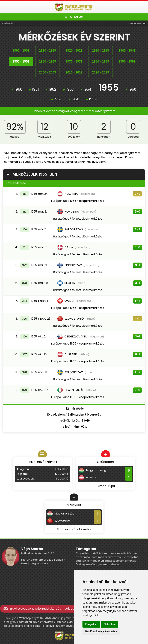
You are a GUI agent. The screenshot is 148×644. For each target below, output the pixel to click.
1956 (131, 89)
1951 (34, 89)
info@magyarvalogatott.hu (72, 626)
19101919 (48, 51)
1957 (57, 99)
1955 (109, 88)
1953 (69, 89)
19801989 (100, 61)
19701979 (74, 61)
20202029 (100, 72)
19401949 (127, 51)
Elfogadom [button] (91, 624)
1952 (51, 89)
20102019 (74, 72)
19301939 (100, 51)
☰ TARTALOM (74, 17)
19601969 (48, 61)
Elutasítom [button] (110, 624)
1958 (74, 99)
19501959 (21, 61)
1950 (17, 89)
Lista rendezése (15, 183)
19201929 (74, 51)
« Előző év (8, 23)
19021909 (21, 51)
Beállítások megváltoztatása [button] (101, 631)
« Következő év (137, 23)
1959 (91, 99)
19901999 (127, 61)
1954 (86, 89)
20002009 (48, 72)
